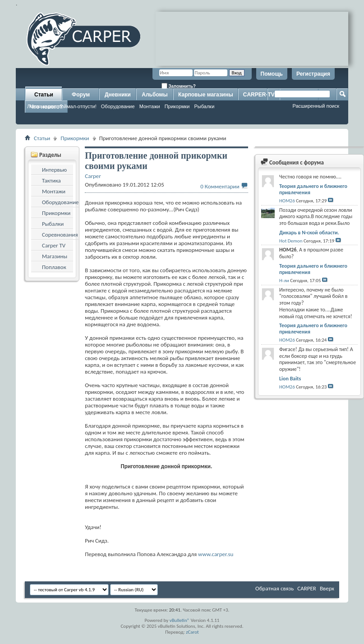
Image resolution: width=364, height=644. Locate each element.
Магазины (55, 256)
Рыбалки (205, 106)
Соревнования (60, 235)
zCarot (192, 632)
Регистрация (313, 74)
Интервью (54, 170)
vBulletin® (180, 620)
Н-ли (284, 281)
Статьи (44, 95)
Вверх (327, 588)
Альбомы (154, 95)
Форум (81, 95)
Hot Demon (291, 241)
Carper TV (54, 245)
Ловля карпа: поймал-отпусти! (62, 106)
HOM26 (287, 201)
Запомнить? (179, 86)
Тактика (51, 180)
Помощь (272, 74)
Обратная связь (274, 588)
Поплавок (54, 267)
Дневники (118, 95)
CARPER (307, 588)
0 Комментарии (220, 186)
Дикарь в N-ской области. (309, 233)
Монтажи (150, 106)
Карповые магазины (206, 95)
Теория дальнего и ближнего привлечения (313, 189)
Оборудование (118, 106)
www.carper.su (216, 554)
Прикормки (177, 106)
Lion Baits (290, 379)
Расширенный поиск (316, 106)
